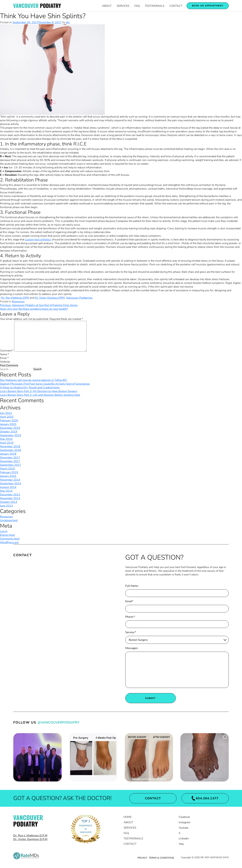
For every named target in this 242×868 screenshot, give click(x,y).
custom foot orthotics (38, 240)
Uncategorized (9, 520)
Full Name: (132, 586)
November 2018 (10, 446)
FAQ (137, 6)
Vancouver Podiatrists (79, 298)
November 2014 (10, 480)
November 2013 (10, 498)
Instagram (185, 822)
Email (4, 358)
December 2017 (10, 458)
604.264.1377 (205, 798)
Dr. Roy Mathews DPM (15, 298)
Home (128, 817)
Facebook (184, 817)
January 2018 (8, 454)
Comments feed (10, 539)
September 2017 (11, 465)
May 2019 (6, 439)
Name (4, 354)
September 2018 (11, 450)
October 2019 (9, 432)
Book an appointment (208, 6)
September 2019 (11, 435)
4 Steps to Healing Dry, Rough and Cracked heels (30, 388)
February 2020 (9, 421)
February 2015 (9, 472)
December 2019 (10, 428)
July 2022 (6, 413)
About (107, 6)
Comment (7, 351)
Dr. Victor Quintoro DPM (50, 298)
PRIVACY (142, 858)
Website (5, 362)
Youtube (183, 828)
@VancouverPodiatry (58, 722)
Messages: (132, 648)
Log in (4, 531)
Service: (131, 632)
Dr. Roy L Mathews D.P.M (30, 836)
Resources (18, 302)
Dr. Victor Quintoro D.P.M (30, 839)
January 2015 (8, 476)
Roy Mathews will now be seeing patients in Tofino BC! (34, 380)
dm (68, 22)
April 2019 (7, 443)
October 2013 (9, 502)
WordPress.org (9, 542)
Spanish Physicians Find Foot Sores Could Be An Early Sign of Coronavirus (45, 384)
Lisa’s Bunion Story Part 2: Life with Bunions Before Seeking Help (40, 395)
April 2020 (7, 417)
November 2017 (10, 461)
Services (123, 6)
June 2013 (6, 506)
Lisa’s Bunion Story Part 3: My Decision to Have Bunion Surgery (39, 391)
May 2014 (6, 491)
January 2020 (8, 424)
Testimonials (155, 6)
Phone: (130, 617)
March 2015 (7, 469)
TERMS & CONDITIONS (162, 858)
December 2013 (10, 495)
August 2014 (8, 487)
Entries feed (7, 535)
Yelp (181, 844)
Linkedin (184, 839)
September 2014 (11, 483)
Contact (176, 6)
